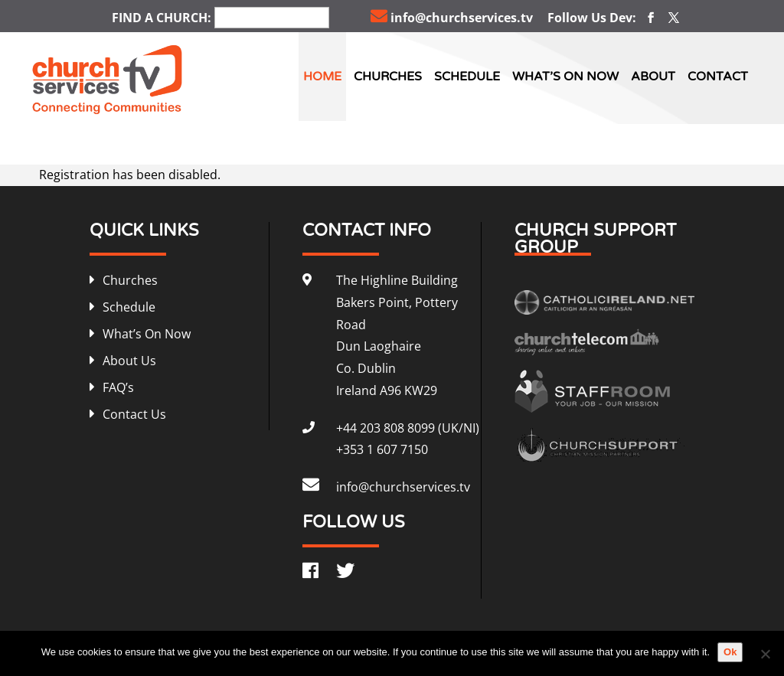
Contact (718, 77)
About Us (129, 361)
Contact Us (134, 414)
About (653, 77)
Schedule (467, 77)
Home (322, 77)
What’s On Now (565, 77)
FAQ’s (118, 387)
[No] (765, 654)
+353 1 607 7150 (382, 449)
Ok (730, 652)
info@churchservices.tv (452, 18)
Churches (388, 77)
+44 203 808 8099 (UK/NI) (408, 428)
